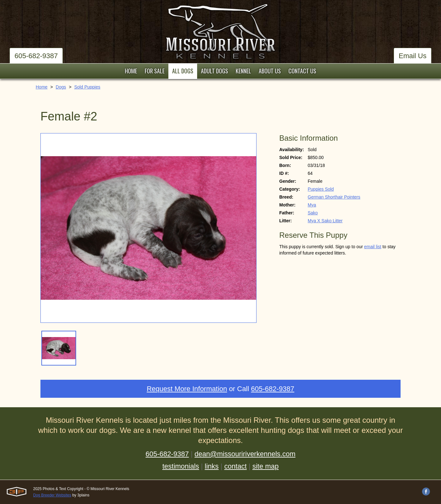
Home (42, 87)
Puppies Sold (321, 189)
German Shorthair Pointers (334, 197)
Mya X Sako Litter (325, 221)
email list (372, 247)
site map (266, 466)
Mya (312, 205)
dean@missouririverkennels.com (245, 454)
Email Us (413, 56)
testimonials (181, 466)
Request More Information (187, 389)
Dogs (61, 87)
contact (236, 466)
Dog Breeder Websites (52, 495)
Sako (313, 213)
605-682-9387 (36, 56)
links (212, 466)
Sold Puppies (87, 87)
